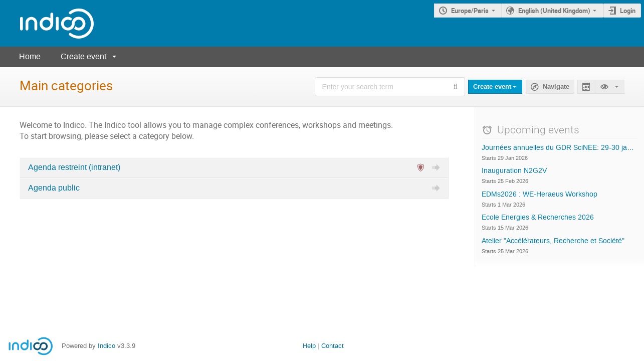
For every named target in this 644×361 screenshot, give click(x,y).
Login (628, 11)
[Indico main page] (47, 23)
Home (30, 56)
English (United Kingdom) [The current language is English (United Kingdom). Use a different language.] (554, 11)
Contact (333, 346)
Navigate (556, 87)
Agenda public (54, 188)
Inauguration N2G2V (514, 171)
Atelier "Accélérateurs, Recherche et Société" (553, 241)
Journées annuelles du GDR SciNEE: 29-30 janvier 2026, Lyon (560, 148)
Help (309, 346)
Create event (83, 56)
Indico (106, 346)
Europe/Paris (470, 11)
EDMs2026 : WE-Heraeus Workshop (540, 195)
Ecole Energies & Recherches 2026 (538, 218)
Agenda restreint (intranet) (74, 167)
